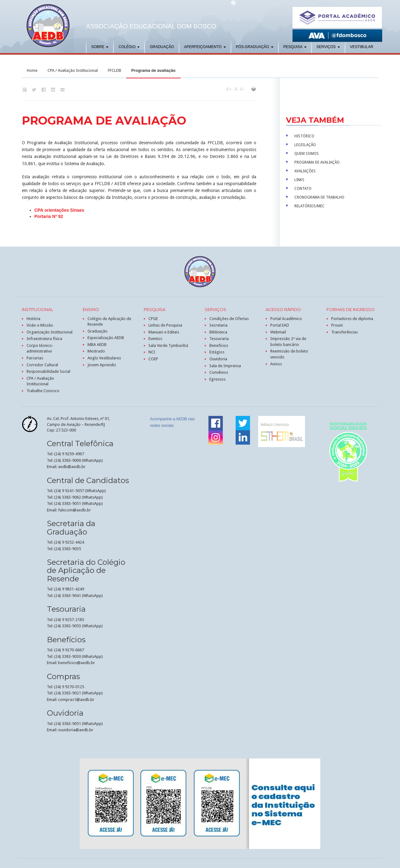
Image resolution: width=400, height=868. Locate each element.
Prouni (337, 325)
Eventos (155, 339)
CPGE (153, 319)
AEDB (48, 26)
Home (32, 70)
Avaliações (305, 171)
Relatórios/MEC (310, 206)
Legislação (305, 145)
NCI (152, 352)
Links (299, 180)
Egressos (217, 379)
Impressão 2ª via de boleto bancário (288, 342)
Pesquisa (295, 47)
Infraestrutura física (44, 339)
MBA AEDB (97, 345)
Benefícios (219, 345)
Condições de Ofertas (229, 319)
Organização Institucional (50, 332)
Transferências (345, 332)
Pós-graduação (255, 47)
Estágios (217, 352)
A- (242, 89)
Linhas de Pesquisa (165, 325)
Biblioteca (218, 332)
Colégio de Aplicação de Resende (109, 322)
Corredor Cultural (42, 365)
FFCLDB (115, 70)
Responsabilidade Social (48, 371)
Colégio (129, 47)
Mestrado (96, 351)
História (33, 319)
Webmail (278, 332)
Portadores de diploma (352, 319)
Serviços (328, 47)
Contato (303, 189)
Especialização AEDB (106, 338)
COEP (153, 359)
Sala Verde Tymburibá (168, 345)
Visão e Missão (40, 325)
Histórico (304, 136)
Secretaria (218, 325)
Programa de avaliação (317, 162)
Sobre (100, 47)
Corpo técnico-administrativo (40, 348)
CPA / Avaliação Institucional (73, 70)
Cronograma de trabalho (319, 197)
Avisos (276, 364)
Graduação (162, 47)
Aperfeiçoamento (205, 47)
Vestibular (362, 47)
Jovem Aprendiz (102, 365)
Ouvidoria (218, 359)
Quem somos (307, 154)
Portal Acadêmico (286, 319)
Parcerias (35, 358)
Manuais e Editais (164, 332)
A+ (229, 89)
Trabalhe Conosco (43, 391)
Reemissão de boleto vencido (289, 354)
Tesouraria (219, 339)
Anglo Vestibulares (104, 358)
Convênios (219, 372)
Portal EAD (280, 325)
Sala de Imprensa (225, 366)
